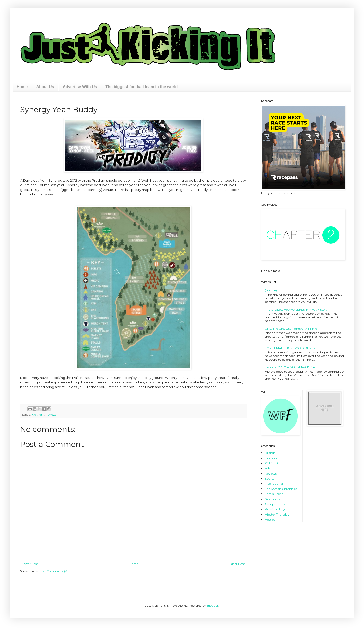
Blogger (213, 606)
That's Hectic (274, 494)
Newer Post (30, 564)
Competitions (275, 504)
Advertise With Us (80, 87)
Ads (267, 468)
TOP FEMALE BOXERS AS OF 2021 (291, 348)
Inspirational (274, 483)
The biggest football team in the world (142, 87)
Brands (270, 453)
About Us (45, 87)
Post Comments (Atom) (57, 571)
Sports (269, 478)
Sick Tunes (272, 499)
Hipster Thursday (277, 514)
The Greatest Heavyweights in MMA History (296, 309)
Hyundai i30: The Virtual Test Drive (290, 367)
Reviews (51, 415)
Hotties (270, 519)
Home (22, 87)
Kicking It (38, 415)
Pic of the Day (275, 509)
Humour (271, 458)
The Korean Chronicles (281, 489)
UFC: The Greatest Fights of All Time (291, 329)
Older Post (237, 564)
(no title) (271, 290)
